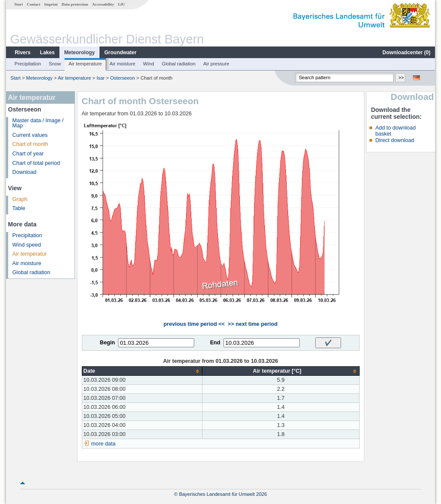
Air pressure (216, 64)
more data (104, 444)
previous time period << (194, 324)
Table (19, 208)
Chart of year (28, 154)
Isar (101, 78)
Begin (107, 343)
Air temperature (85, 64)
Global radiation (179, 64)
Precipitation (28, 64)
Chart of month (30, 144)
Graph (20, 199)
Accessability (103, 4)
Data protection (75, 4)
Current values (30, 135)
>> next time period (253, 324)
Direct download (394, 140)
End (215, 343)
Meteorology (79, 53)
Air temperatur (30, 254)
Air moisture (122, 64)
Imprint (51, 4)
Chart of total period (36, 163)
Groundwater (120, 53)
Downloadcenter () (406, 53)
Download (25, 172)
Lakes (47, 53)
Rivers (23, 53)
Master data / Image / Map (38, 123)
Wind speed (27, 245)
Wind (149, 64)
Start (19, 4)
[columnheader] (142, 371)
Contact (33, 4)
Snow (55, 64)
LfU (121, 4)
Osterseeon (123, 78)
